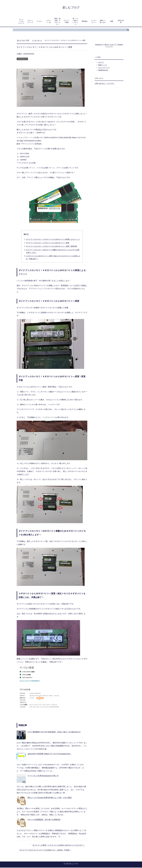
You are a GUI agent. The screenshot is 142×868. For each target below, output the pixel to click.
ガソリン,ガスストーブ (21, 22)
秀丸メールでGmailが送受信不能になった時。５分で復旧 (50, 798)
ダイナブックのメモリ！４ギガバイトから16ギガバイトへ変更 (48, 243)
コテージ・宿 (48, 22)
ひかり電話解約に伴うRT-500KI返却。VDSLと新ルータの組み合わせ (54, 732)
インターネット (94, 22)
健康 (112, 22)
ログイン (101, 63)
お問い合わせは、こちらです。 (105, 84)
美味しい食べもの (103, 22)
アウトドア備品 (66, 22)
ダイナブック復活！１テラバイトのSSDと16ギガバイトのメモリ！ (58, 846)
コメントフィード (104, 68)
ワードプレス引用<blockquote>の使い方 (43, 776)
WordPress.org (103, 71)
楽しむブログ (71, 8)
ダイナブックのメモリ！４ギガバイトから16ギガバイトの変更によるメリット (53, 240)
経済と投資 (121, 22)
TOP (23, 41)
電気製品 (85, 22)
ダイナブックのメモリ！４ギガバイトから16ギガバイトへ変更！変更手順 (51, 247)
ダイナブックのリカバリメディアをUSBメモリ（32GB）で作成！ (45, 851)
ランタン (39, 22)
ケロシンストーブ (30, 22)
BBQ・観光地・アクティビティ (57, 22)
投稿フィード (103, 65)
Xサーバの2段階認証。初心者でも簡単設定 (44, 820)
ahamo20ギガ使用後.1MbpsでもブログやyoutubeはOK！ (50, 754)
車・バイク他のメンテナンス (76, 22)
